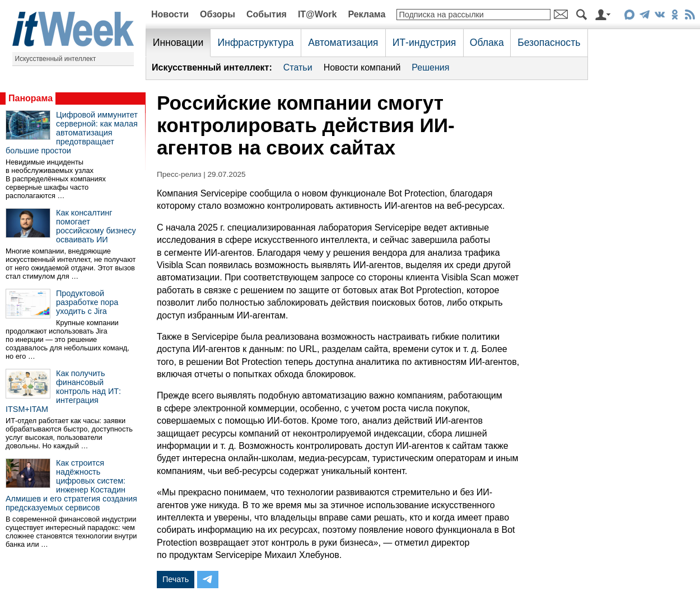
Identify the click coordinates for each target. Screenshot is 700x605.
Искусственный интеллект (56, 59)
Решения (430, 67)
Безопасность (549, 43)
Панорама (31, 98)
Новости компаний (362, 67)
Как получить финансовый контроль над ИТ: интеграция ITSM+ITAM (63, 391)
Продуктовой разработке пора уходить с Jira (87, 302)
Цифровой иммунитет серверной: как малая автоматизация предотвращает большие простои (72, 133)
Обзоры (218, 14)
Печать (176, 579)
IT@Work (318, 14)
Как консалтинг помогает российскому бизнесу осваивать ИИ (96, 226)
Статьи (298, 67)
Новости (170, 14)
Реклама (367, 14)
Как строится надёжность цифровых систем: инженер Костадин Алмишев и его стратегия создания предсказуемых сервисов (71, 485)
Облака (487, 43)
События (267, 14)
